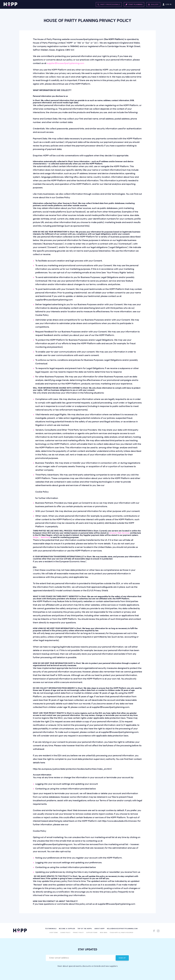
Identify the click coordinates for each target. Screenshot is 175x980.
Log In (167, 4)
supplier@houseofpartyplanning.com (66, 63)
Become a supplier (67, 929)
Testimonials (51, 929)
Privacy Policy (78, 933)
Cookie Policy (65, 933)
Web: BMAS (104, 933)
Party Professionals (109, 4)
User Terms (54, 933)
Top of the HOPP (85, 929)
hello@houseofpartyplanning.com (122, 929)
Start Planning (134, 4)
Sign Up (122, 958)
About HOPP (100, 929)
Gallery (153, 4)
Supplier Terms (92, 933)
